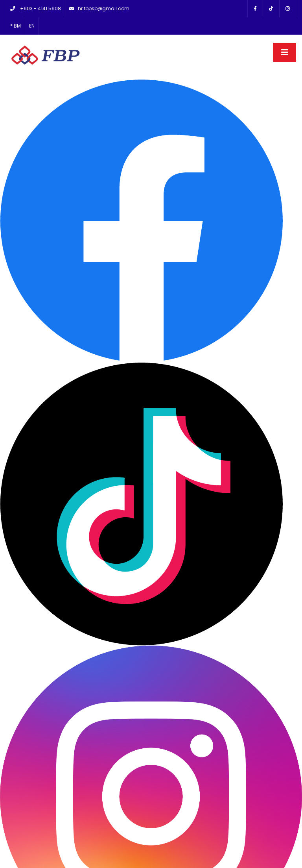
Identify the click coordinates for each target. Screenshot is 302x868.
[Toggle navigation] (285, 43)
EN (32, 16)
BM (16, 16)
